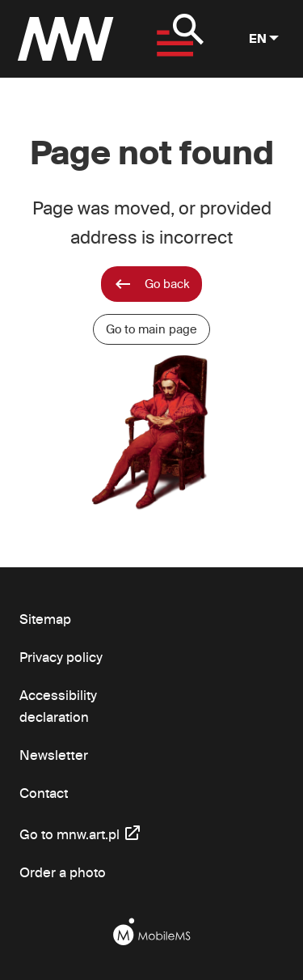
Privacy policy (61, 657)
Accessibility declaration (58, 706)
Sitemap (45, 619)
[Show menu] (176, 39)
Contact (44, 793)
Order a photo (63, 872)
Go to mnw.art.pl (81, 832)
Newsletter (54, 755)
